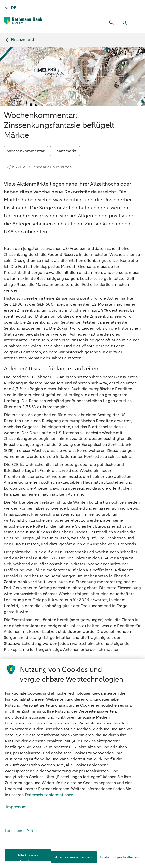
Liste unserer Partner (22, 831)
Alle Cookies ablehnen (73, 857)
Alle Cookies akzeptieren (28, 857)
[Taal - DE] (10, 8)
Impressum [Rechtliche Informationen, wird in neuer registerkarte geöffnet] (16, 807)
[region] (72, 763)
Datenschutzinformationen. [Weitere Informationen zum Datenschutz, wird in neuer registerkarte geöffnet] (50, 795)
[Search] (112, 23)
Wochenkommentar (26, 151)
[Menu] (138, 23)
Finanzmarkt (65, 151)
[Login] (125, 23)
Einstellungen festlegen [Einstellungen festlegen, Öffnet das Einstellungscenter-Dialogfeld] (119, 857)
